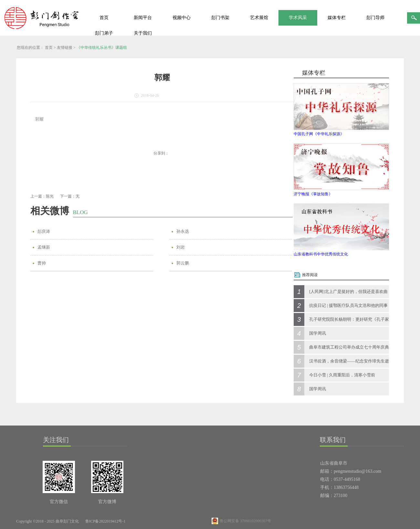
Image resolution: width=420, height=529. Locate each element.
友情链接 (65, 48)
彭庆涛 (44, 231)
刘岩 (181, 247)
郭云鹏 (183, 263)
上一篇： (42, 196)
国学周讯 (318, 333)
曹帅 (42, 263)
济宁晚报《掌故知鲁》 (313, 194)
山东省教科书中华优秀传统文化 (321, 254)
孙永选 (183, 231)
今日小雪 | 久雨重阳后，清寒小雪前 (342, 375)
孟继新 (44, 247)
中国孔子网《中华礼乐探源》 (319, 134)
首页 (104, 18)
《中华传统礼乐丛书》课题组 (102, 48)
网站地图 (141, 521)
